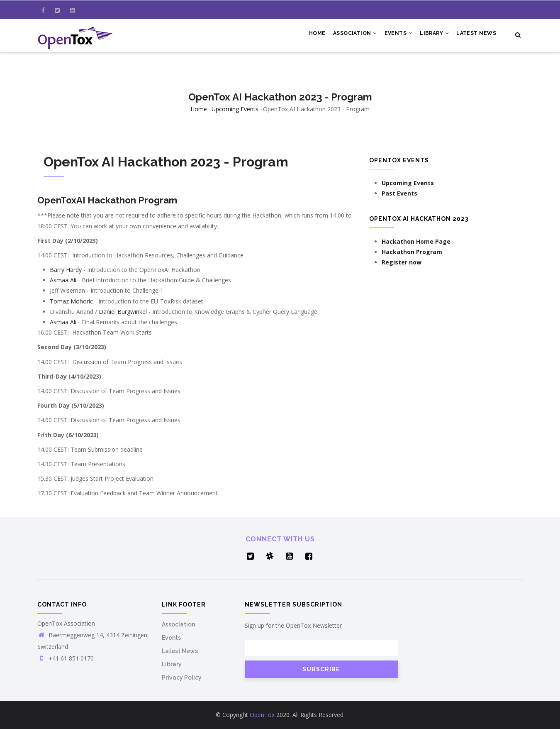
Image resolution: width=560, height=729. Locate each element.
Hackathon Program (412, 252)
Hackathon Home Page (416, 241)
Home (313, 34)
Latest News (476, 34)
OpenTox (262, 715)
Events (396, 34)
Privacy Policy (182, 678)
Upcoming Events (235, 109)
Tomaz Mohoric (71, 301)
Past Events (399, 193)
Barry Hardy (66, 270)
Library (433, 34)
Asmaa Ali (63, 280)
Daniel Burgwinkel (123, 312)
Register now (402, 262)
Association (352, 34)
